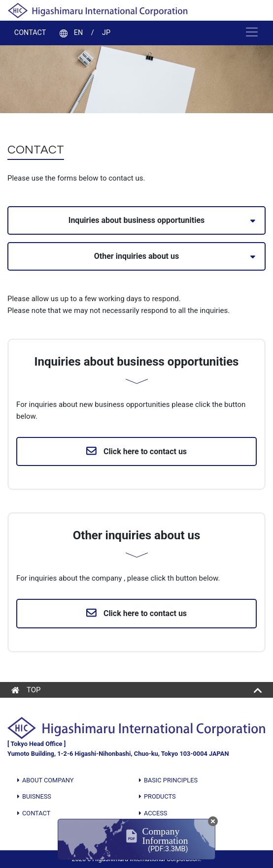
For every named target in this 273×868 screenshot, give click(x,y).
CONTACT (30, 33)
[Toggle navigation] (252, 32)
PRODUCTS (160, 796)
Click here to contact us (136, 451)
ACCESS (155, 813)
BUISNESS (37, 796)
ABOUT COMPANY (48, 780)
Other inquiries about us (136, 256)
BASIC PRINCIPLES (171, 780)
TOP (26, 690)
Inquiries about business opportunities (137, 220)
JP (106, 33)
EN (78, 33)
